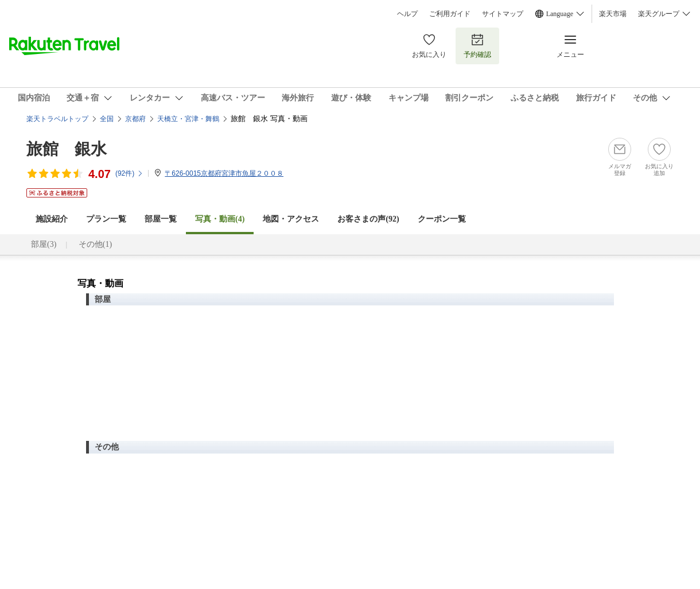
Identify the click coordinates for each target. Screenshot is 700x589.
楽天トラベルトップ (57, 119)
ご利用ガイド (450, 14)
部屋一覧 (161, 219)
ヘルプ (407, 14)
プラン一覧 (106, 219)
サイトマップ (503, 14)
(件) (129, 173)
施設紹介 (52, 219)
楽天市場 (613, 14)
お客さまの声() (368, 219)
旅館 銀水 (67, 149)
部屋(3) (44, 244)
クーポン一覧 (442, 219)
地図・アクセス (291, 219)
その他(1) (95, 244)
